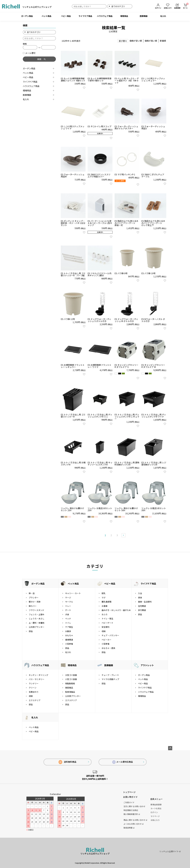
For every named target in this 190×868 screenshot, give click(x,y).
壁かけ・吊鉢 (35, 602)
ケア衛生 (69, 627)
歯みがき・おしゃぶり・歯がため (116, 610)
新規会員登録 (156, 805)
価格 (25, 44)
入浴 (140, 593)
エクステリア (35, 700)
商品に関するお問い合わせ (135, 820)
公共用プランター (37, 627)
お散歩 (68, 631)
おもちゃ (69, 635)
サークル (69, 602)
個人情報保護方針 (132, 814)
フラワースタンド (36, 610)
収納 (104, 631)
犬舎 (67, 614)
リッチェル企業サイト (170, 851)
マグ (104, 598)
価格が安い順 (136, 41)
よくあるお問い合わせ (133, 824)
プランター (34, 598)
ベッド (68, 619)
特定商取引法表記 (131, 810)
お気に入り (155, 820)
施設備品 (69, 688)
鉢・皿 (32, 593)
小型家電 (69, 644)
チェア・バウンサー (110, 635)
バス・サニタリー (37, 679)
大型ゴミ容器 (71, 675)
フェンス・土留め (37, 614)
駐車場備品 (70, 692)
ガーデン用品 (27, 16)
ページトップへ (170, 748)
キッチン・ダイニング (38, 675)
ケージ (68, 598)
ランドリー (34, 683)
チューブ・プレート (110, 675)
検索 (135, 6)
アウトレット (147, 665)
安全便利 (105, 627)
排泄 (140, 598)
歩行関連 (142, 610)
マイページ (155, 816)
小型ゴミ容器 (71, 679)
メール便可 (29, 53)
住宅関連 (142, 606)
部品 (31, 631)
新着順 (163, 41)
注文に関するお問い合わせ (134, 806)
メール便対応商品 (123, 762)
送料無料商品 (67, 762)
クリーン (33, 688)
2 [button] (111, 535)
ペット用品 (46, 16)
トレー (68, 606)
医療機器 (144, 16)
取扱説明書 (129, 828)
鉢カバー (33, 606)
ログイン (154, 812)
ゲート (68, 610)
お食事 (105, 606)
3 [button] (117, 535)
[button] (123, 535)
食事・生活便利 (145, 602)
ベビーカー (106, 640)
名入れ (163, 16)
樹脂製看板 (70, 683)
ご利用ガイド (129, 802)
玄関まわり (34, 692)
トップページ (129, 792)
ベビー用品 (66, 16)
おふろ (105, 614)
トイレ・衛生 (107, 619)
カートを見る (156, 808)
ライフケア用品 (85, 16)
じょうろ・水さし (37, 619)
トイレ (68, 623)
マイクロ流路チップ (110, 679)
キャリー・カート (73, 593)
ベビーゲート (107, 623)
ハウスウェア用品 (105, 16)
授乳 (104, 593)
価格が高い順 (151, 41)
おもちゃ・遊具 (108, 648)
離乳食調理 (106, 602)
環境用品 (124, 16)
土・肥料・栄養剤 (37, 623)
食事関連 (69, 640)
